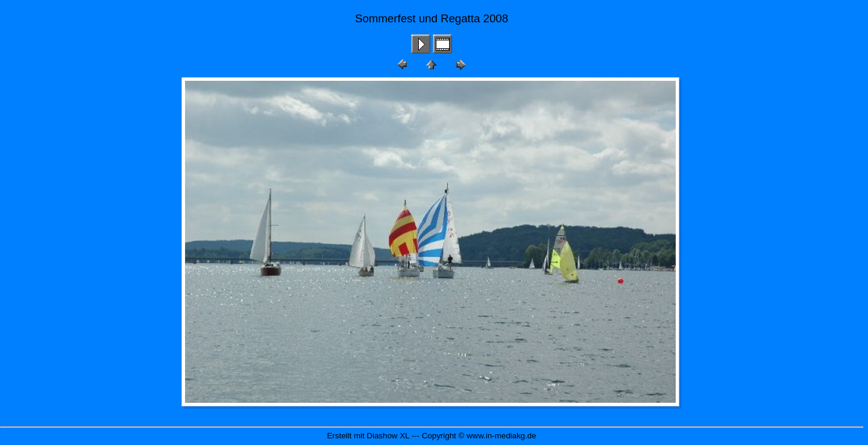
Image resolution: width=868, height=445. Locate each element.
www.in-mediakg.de (502, 436)
